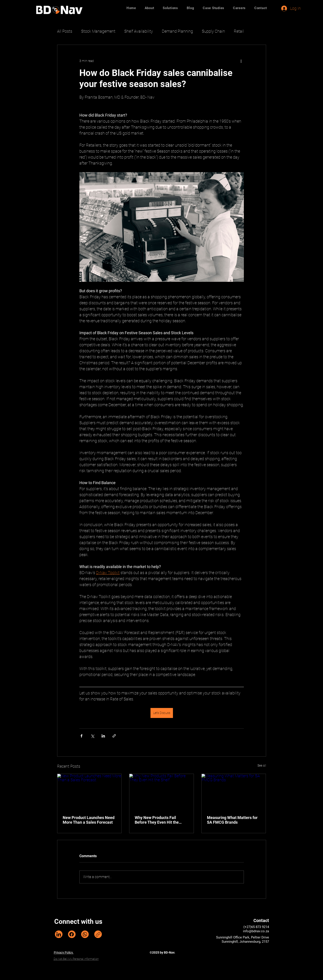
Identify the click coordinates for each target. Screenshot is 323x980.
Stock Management (98, 31)
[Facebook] (72, 934)
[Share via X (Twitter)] (92, 736)
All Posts (65, 31)
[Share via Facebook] (81, 736)
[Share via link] (114, 736)
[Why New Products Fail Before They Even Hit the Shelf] (161, 792)
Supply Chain (213, 31)
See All (262, 765)
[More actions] (241, 61)
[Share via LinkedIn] (103, 736)
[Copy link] (98, 934)
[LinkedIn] (59, 934)
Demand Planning (177, 31)
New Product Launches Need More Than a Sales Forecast (89, 820)
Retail (239, 31)
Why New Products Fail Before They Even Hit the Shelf (157, 820)
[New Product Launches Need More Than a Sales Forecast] (89, 792)
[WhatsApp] (85, 934)
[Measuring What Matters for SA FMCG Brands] (234, 792)
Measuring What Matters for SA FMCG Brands (232, 820)
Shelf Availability (139, 31)
